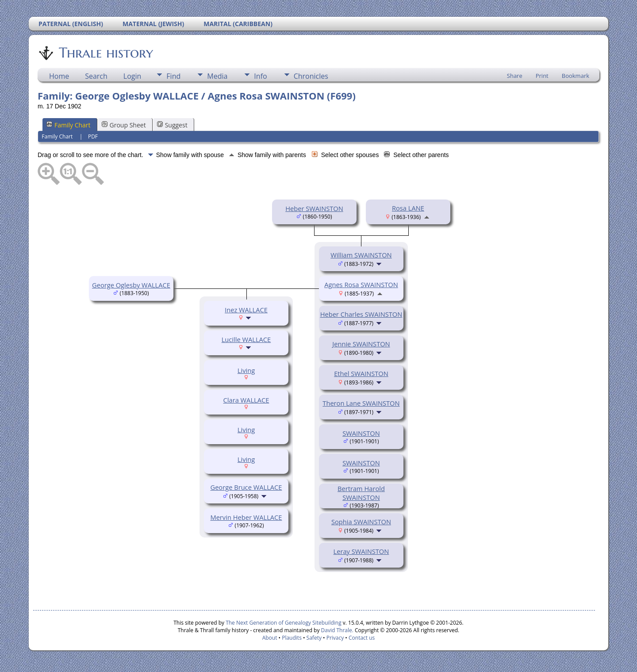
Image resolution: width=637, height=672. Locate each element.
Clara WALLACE (246, 400)
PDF (93, 136)
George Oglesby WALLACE (131, 285)
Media (217, 76)
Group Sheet (124, 125)
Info (260, 76)
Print (542, 76)
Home (59, 76)
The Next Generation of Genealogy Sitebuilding (284, 623)
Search (96, 76)
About (270, 638)
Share (515, 76)
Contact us (362, 638)
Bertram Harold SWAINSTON (361, 493)
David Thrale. (336, 630)
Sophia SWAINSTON (361, 522)
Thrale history (105, 53)
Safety (314, 638)
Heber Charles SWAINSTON (361, 314)
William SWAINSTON (361, 255)
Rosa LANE (408, 208)
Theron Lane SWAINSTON (361, 403)
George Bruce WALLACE (246, 487)
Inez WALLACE (246, 310)
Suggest (172, 125)
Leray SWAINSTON (361, 551)
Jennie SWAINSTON (361, 344)
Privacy (335, 638)
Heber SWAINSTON (314, 208)
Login (132, 76)
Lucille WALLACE (246, 339)
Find (173, 76)
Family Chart (69, 125)
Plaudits (292, 638)
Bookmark (576, 76)
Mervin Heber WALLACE (246, 517)
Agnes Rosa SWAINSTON (361, 284)
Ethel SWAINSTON (361, 373)
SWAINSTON (361, 433)
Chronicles (311, 76)
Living (246, 370)
